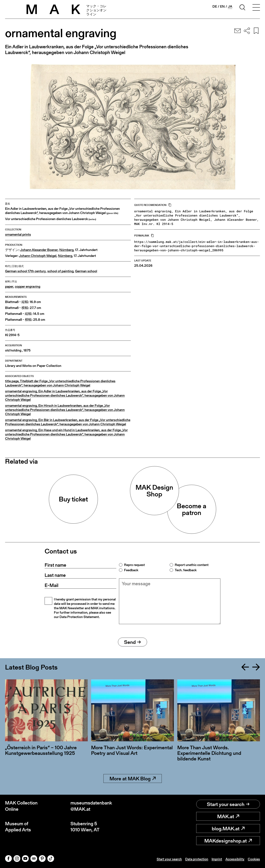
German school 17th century (25, 271)
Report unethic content (192, 565)
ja (230, 7)
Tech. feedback (186, 570)
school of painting (60, 271)
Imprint (217, 859)
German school (86, 271)
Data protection (197, 859)
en (222, 6)
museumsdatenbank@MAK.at (91, 806)
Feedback (131, 570)
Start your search (228, 804)
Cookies (254, 859)
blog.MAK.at (228, 828)
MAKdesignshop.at (228, 841)
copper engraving (28, 287)
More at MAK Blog (133, 778)
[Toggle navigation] (256, 8)
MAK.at (228, 816)
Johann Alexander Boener (39, 250)
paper (9, 287)
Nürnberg (66, 250)
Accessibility (235, 859)
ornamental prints (18, 235)
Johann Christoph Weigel (38, 256)
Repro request (134, 565)
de (215, 6)
